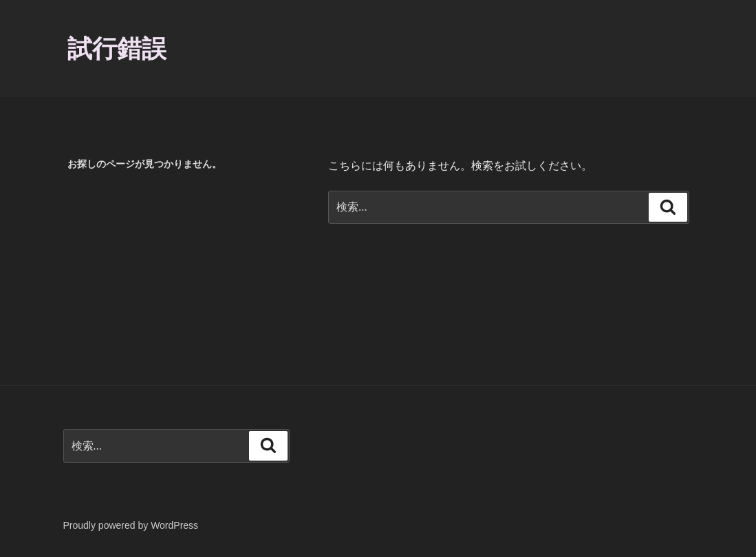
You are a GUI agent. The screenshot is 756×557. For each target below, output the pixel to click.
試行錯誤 (117, 49)
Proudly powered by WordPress (131, 525)
